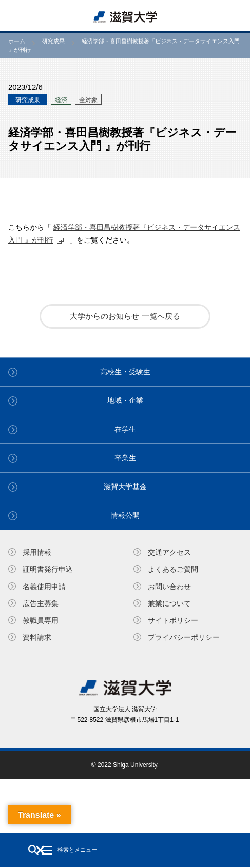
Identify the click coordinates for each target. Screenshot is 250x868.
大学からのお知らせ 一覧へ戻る (125, 316)
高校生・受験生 (125, 372)
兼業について (169, 603)
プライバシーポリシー (184, 637)
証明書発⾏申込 (48, 569)
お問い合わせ (169, 587)
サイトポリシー (173, 620)
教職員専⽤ (41, 620)
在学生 (125, 429)
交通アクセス (169, 552)
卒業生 (125, 458)
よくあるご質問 (173, 569)
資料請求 (37, 637)
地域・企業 (125, 400)
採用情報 (37, 552)
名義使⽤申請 (44, 587)
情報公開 (125, 515)
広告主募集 (41, 603)
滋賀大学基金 (125, 487)
